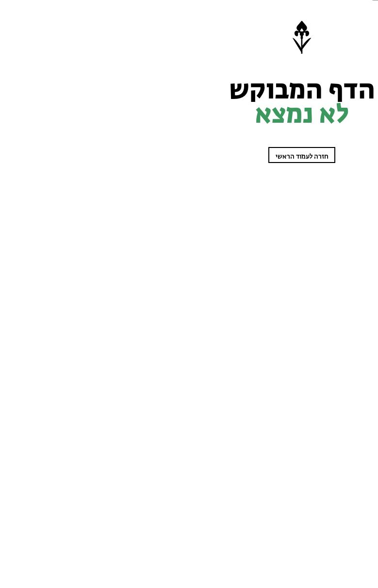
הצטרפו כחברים (344, 559)
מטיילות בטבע (357, 93)
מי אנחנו (362, 240)
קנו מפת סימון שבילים (348, 253)
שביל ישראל (359, 105)
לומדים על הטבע (354, 80)
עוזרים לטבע (358, 118)
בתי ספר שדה (357, 228)
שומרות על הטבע (353, 67)
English (362, 265)
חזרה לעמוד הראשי (155, 157)
